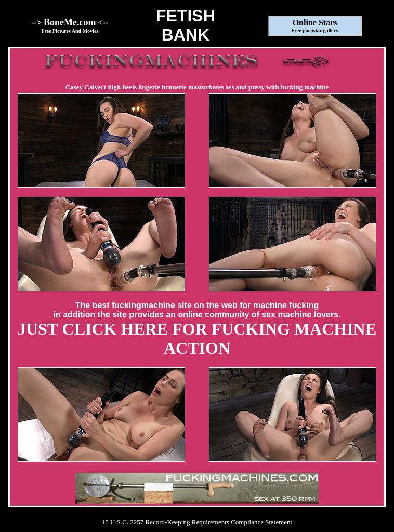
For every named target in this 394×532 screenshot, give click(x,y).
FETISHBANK (186, 25)
